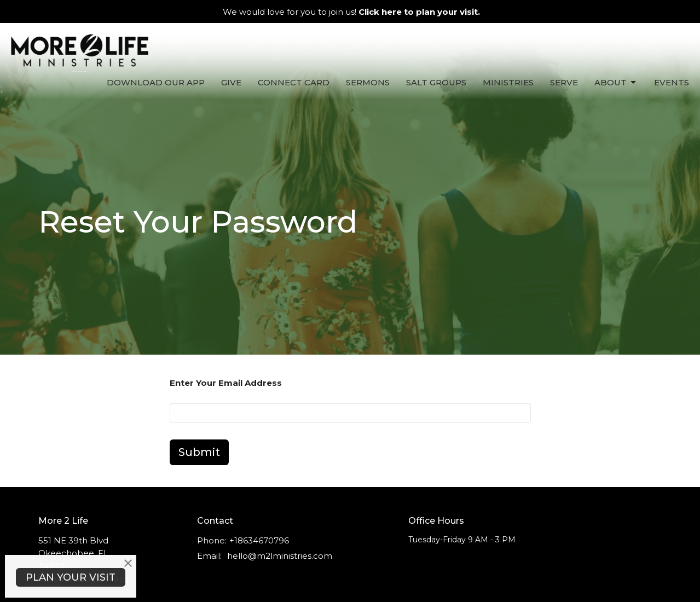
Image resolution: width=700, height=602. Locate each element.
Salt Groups (436, 82)
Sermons (368, 82)
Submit (199, 452)
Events (672, 82)
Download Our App (156, 82)
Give (231, 82)
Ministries (508, 82)
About (616, 83)
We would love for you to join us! (351, 12)
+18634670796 (259, 540)
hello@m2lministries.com (280, 556)
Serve (564, 82)
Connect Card (294, 82)
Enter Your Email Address (226, 383)
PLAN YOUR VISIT (71, 577)
